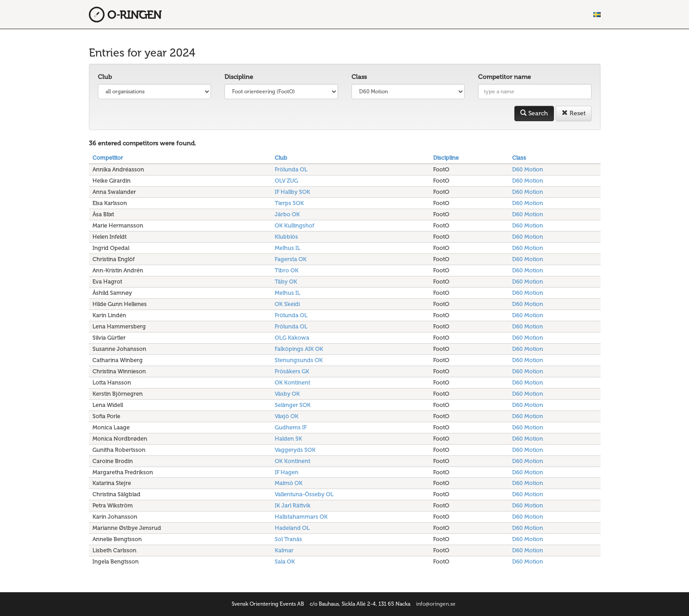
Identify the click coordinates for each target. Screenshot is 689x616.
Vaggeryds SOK (295, 450)
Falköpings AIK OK (299, 349)
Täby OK (286, 282)
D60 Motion (528, 169)
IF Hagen (287, 472)
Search (534, 113)
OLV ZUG (286, 181)
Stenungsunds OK (299, 360)
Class (359, 77)
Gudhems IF (291, 427)
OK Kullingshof (294, 225)
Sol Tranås (288, 539)
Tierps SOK (289, 203)
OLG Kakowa (292, 338)
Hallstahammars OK (301, 517)
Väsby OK (287, 394)
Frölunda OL (291, 169)
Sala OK (285, 561)
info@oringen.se (436, 604)
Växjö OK (287, 416)
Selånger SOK (293, 405)
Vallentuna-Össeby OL (304, 494)
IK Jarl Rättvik (293, 505)
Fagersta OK (291, 259)
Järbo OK (287, 214)
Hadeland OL (292, 528)
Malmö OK (289, 483)
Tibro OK (287, 270)
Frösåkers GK (292, 371)
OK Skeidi (287, 304)
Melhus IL (287, 248)
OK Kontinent (292, 382)
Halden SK (288, 439)
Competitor (108, 158)
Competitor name (505, 77)
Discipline (239, 77)
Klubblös (286, 237)
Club (105, 77)
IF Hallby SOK (292, 192)
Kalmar (284, 550)
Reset (574, 113)
